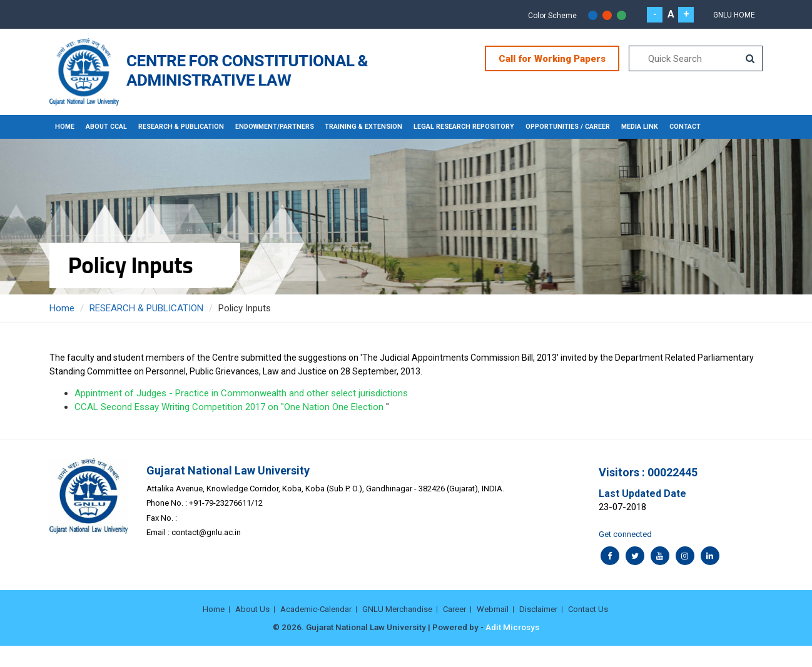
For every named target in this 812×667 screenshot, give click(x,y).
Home (65, 127)
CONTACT (701, 127)
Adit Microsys (512, 627)
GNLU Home (734, 15)
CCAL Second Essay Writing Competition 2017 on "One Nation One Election (229, 407)
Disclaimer (538, 609)
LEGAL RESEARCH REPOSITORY (475, 127)
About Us (252, 609)
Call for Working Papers (552, 59)
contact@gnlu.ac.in (206, 532)
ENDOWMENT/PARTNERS (282, 127)
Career (454, 609)
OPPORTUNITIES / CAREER (581, 127)
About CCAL (107, 127)
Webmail (493, 609)
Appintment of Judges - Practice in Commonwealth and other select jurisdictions (241, 393)
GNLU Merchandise (397, 609)
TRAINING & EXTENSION (373, 127)
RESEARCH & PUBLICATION (184, 127)
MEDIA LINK (655, 127)
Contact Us (588, 609)
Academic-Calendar (316, 609)
